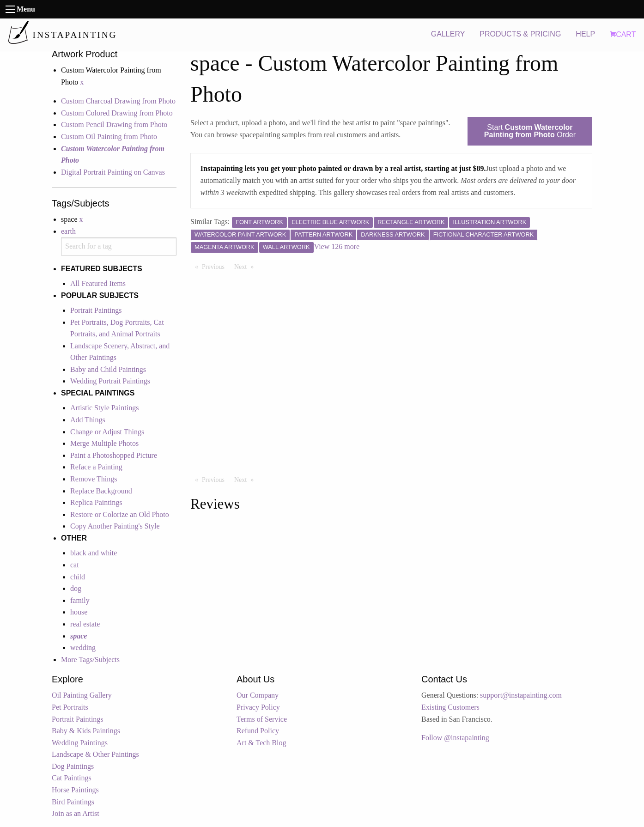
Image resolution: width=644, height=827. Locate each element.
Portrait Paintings (96, 310)
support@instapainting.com (521, 695)
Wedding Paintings (80, 743)
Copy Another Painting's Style (115, 526)
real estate (85, 624)
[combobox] (119, 246)
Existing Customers (450, 707)
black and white (94, 553)
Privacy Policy (258, 707)
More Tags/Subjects (90, 660)
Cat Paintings (72, 778)
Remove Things (94, 479)
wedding (83, 648)
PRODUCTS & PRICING (520, 34)
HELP (585, 34)
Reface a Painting (96, 467)
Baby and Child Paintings (108, 369)
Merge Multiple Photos (104, 443)
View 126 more (337, 246)
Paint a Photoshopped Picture (114, 455)
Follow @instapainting (455, 738)
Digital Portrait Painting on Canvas (113, 172)
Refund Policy (258, 731)
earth (68, 231)
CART (623, 34)
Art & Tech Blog (261, 743)
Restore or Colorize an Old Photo (120, 514)
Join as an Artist (76, 813)
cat (75, 565)
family (80, 600)
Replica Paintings (96, 502)
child (78, 577)
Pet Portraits (70, 707)
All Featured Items (98, 283)
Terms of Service (262, 719)
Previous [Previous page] (216, 266)
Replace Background (101, 491)
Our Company (258, 695)
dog (76, 588)
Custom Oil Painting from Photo (109, 137)
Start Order (530, 131)
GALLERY (448, 34)
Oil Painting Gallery (82, 695)
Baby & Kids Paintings (86, 731)
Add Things (88, 420)
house (79, 612)
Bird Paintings (73, 802)
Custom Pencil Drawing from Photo (114, 125)
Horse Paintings (75, 790)
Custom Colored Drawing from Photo (117, 113)
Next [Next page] (246, 266)
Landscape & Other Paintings (95, 754)
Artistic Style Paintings (104, 408)
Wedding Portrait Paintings (110, 381)
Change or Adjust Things (107, 432)
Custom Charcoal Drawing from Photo (118, 101)
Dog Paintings (73, 766)
